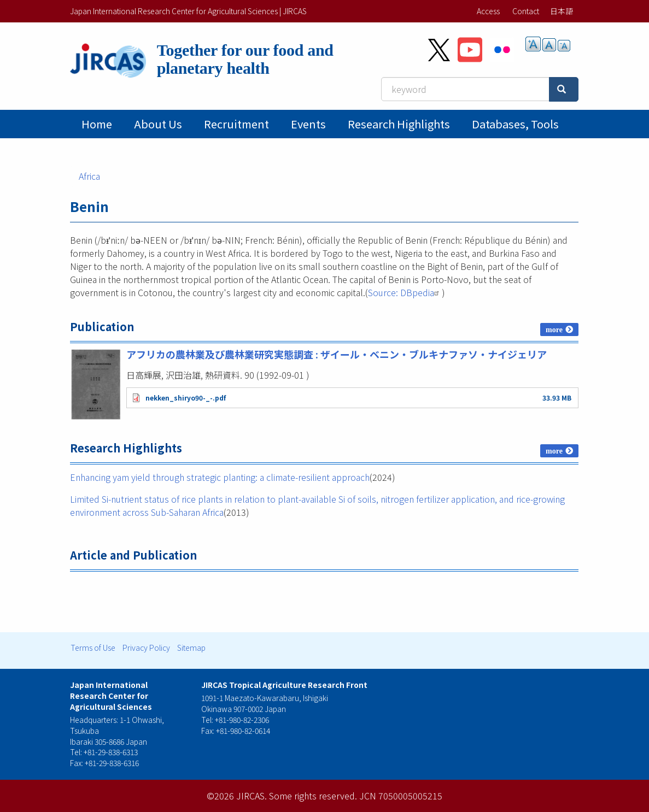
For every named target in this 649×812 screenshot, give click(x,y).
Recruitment (236, 124)
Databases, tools (515, 124)
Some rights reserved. (313, 796)
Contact (526, 11)
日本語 (562, 11)
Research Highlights (399, 124)
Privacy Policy (146, 648)
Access (488, 11)
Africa (89, 176)
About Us (158, 124)
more (554, 329)
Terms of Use (93, 648)
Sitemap (191, 648)
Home (97, 124)
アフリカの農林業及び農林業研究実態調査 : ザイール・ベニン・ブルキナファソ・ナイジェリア (337, 354)
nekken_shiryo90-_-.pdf (186, 398)
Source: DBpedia (405, 292)
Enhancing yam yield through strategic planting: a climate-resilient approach (220, 477)
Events (308, 124)
